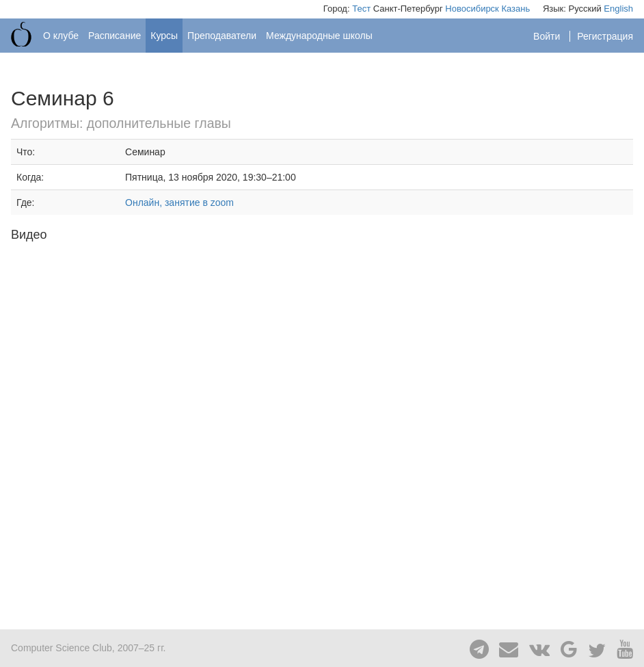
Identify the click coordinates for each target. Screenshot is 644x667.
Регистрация (605, 36)
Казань (515, 9)
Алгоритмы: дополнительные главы (121, 123)
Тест (361, 9)
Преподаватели (222, 36)
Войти (548, 36)
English (618, 9)
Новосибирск (472, 9)
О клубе (61, 36)
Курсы (164, 36)
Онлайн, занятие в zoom (179, 202)
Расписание (115, 36)
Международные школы (319, 36)
